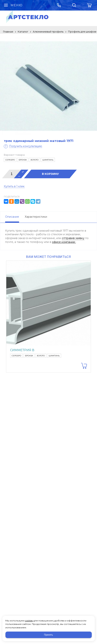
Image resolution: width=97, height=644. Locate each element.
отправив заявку (73, 238)
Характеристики (36, 217)
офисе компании (64, 242)
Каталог (23, 32)
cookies (29, 621)
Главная (8, 32)
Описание (12, 217)
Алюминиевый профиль (48, 32)
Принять (48, 635)
